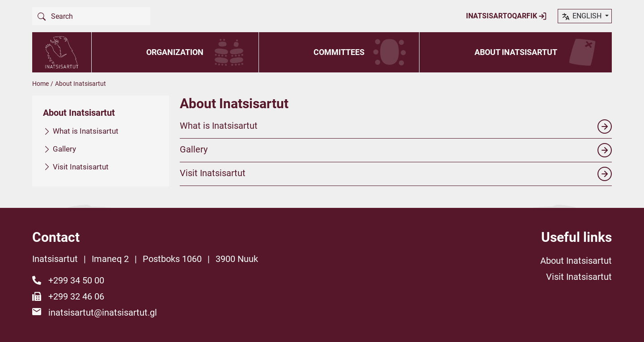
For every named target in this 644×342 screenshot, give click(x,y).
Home (40, 84)
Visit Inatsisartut (81, 166)
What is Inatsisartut (86, 131)
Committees (339, 52)
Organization (175, 52)
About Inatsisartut (516, 52)
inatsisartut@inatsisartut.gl (103, 312)
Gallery (64, 148)
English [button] (582, 17)
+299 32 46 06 (76, 296)
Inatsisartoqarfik (506, 16)
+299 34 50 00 (76, 280)
